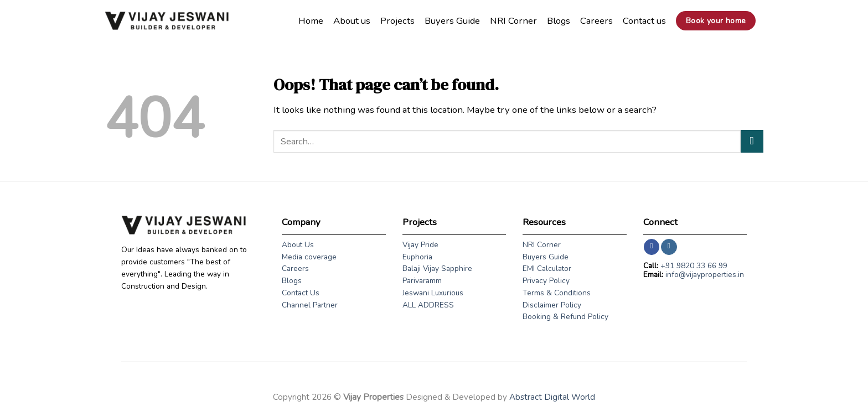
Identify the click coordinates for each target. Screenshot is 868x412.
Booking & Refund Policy (565, 317)
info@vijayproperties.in (705, 275)
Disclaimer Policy (552, 305)
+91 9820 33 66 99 (694, 266)
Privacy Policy (546, 281)
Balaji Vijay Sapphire (437, 268)
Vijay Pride (420, 245)
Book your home (716, 21)
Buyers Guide (452, 21)
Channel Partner (310, 305)
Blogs (559, 21)
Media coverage (309, 257)
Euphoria (417, 257)
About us (352, 21)
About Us (298, 245)
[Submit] (752, 141)
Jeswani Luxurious (433, 293)
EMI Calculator (547, 268)
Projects (397, 21)
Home (311, 21)
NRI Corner (513, 21)
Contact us (644, 21)
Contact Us (301, 293)
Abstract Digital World (552, 397)
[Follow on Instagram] (669, 247)
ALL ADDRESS (428, 305)
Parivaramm (422, 281)
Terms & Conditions (557, 293)
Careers (596, 21)
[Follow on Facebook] (652, 247)
